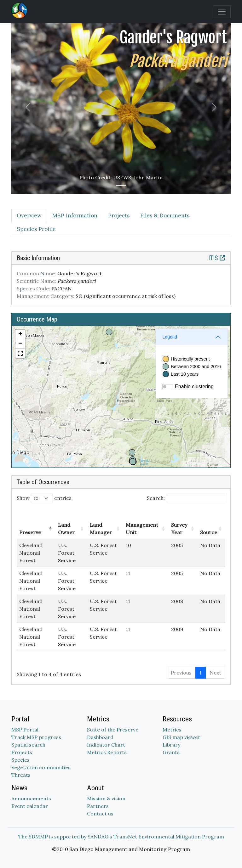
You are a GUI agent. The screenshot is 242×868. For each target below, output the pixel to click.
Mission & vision (106, 798)
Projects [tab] (119, 216)
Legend (170, 337)
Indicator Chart (106, 745)
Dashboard (100, 737)
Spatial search (28, 745)
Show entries (44, 498)
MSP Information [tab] (75, 216)
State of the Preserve (113, 730)
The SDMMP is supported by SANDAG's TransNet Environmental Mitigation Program (121, 837)
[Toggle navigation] (222, 12)
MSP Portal (25, 730)
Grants (171, 752)
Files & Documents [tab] (165, 216)
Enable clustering (194, 386)
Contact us (100, 814)
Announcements (31, 798)
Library (171, 745)
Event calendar (30, 806)
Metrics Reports (107, 752)
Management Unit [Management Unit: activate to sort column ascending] (142, 529)
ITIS (217, 258)
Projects (22, 752)
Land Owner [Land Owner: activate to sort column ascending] (66, 529)
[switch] (167, 387)
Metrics (172, 730)
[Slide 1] (121, 185)
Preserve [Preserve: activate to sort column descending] (30, 532)
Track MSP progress (36, 737)
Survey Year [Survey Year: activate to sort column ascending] (179, 529)
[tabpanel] (121, 468)
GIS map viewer (181, 737)
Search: (186, 498)
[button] (20, 334)
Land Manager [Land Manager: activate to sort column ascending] (101, 529)
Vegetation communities (41, 767)
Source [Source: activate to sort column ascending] (209, 532)
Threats (21, 775)
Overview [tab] (29, 216)
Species (20, 760)
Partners (98, 806)
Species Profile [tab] (36, 229)
